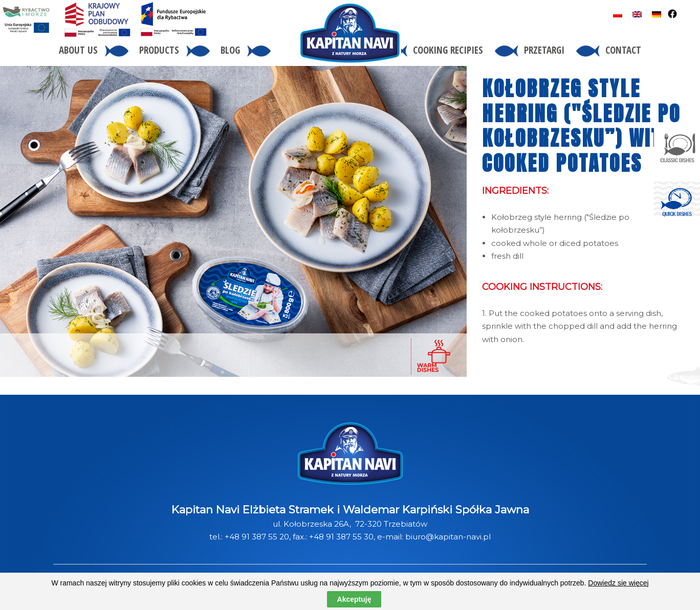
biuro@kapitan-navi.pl (448, 537)
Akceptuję (354, 599)
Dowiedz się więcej (618, 583)
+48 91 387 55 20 (257, 537)
